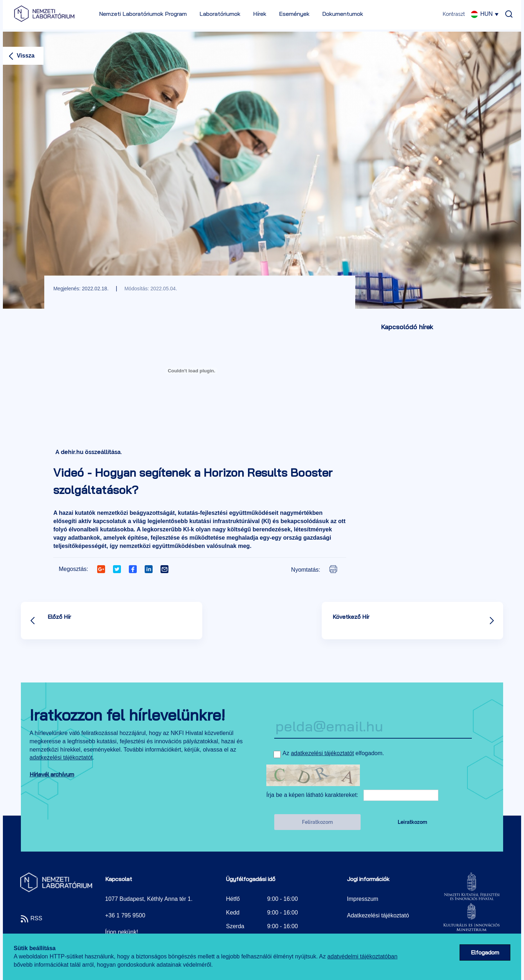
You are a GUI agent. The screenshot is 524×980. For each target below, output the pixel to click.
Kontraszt (454, 14)
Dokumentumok (343, 14)
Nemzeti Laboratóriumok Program (143, 14)
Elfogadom (485, 952)
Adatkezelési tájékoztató (378, 915)
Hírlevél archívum (52, 774)
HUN (485, 14)
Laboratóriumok (220, 14)
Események (294, 14)
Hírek (260, 14)
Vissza (21, 56)
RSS (31, 918)
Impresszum (363, 899)
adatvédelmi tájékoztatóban (363, 956)
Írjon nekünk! (122, 932)
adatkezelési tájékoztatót (61, 757)
